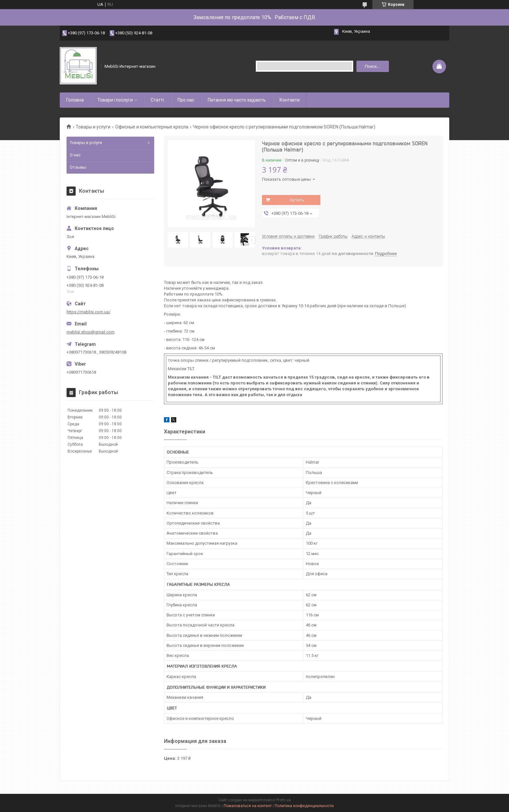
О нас (75, 155)
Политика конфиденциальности (304, 806)
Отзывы (78, 167)
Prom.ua (283, 800)
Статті (157, 100)
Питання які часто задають (237, 100)
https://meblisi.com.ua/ (88, 312)
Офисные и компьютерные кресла (152, 127)
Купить (297, 200)
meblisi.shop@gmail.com (91, 332)
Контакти (290, 100)
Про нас (186, 100)
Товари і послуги (115, 100)
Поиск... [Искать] (372, 66)
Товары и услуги (93, 127)
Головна (75, 100)
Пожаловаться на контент (248, 806)
